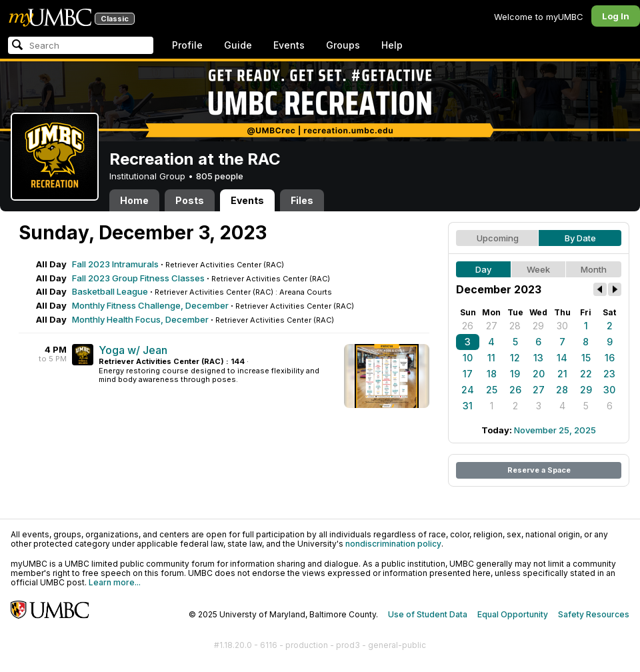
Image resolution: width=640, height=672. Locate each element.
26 (468, 326)
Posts (190, 200)
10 (468, 358)
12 (515, 358)
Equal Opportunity (513, 614)
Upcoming (498, 238)
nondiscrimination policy (393, 544)
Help (392, 45)
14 (562, 358)
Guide (238, 45)
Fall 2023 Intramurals (115, 264)
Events (289, 45)
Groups (343, 45)
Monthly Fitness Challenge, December (150, 305)
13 (538, 358)
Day (483, 269)
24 (468, 390)
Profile (187, 45)
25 (492, 390)
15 (586, 358)
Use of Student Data (428, 614)
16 (610, 358)
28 (515, 326)
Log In (616, 16)
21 (562, 374)
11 (491, 358)
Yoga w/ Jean (133, 350)
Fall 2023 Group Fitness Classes (138, 278)
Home (134, 200)
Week (538, 269)
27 (492, 326)
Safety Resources (594, 614)
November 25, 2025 (555, 430)
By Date (580, 238)
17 (468, 374)
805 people (220, 176)
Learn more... (115, 582)
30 (562, 326)
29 (538, 326)
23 (609, 374)
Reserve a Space (539, 470)
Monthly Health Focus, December (140, 319)
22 (586, 374)
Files (302, 200)
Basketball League (110, 291)
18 (492, 374)
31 (468, 406)
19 (515, 374)
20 (539, 374)
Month (594, 269)
